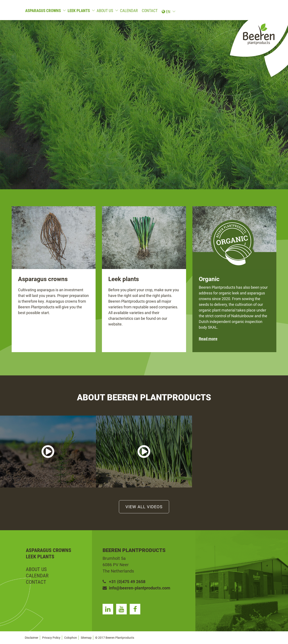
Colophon (71, 638)
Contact (150, 11)
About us (105, 11)
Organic (209, 279)
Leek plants (79, 11)
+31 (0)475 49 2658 (124, 582)
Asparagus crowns (43, 11)
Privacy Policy (51, 638)
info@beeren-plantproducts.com (136, 588)
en (256, 11)
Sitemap (86, 638)
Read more (208, 339)
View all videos (144, 507)
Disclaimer (32, 638)
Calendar (129, 11)
